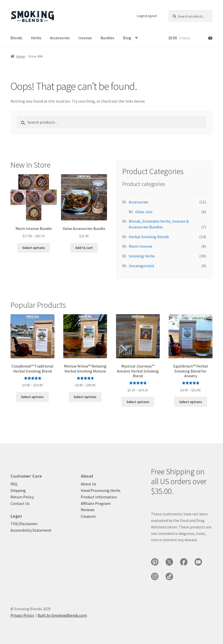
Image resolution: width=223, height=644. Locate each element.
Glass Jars (144, 212)
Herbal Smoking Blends (149, 237)
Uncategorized (141, 266)
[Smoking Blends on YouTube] (198, 562)
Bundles (107, 38)
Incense (85, 38)
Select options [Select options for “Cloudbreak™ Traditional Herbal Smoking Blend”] (32, 397)
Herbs (36, 38)
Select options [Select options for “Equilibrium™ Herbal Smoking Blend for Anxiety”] (191, 402)
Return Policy (22, 497)
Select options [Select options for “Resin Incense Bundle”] (34, 248)
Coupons (88, 516)
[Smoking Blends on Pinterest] (155, 562)
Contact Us (20, 503)
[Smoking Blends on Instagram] (155, 576)
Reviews (88, 510)
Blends (16, 38)
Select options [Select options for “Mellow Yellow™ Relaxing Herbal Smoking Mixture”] (85, 397)
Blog (127, 38)
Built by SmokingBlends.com (62, 615)
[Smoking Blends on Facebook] (184, 562)
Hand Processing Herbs (101, 490)
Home (21, 56)
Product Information (99, 497)
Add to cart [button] (84, 248)
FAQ (14, 484)
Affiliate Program (96, 503)
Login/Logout (147, 16)
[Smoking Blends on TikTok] (169, 576)
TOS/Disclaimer (24, 524)
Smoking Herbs (142, 256)
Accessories (60, 38)
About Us (88, 484)
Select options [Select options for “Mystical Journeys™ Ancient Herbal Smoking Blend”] (138, 402)
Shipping (18, 490)
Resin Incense (140, 246)
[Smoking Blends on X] (169, 562)
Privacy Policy (22, 615)
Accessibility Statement (31, 530)
